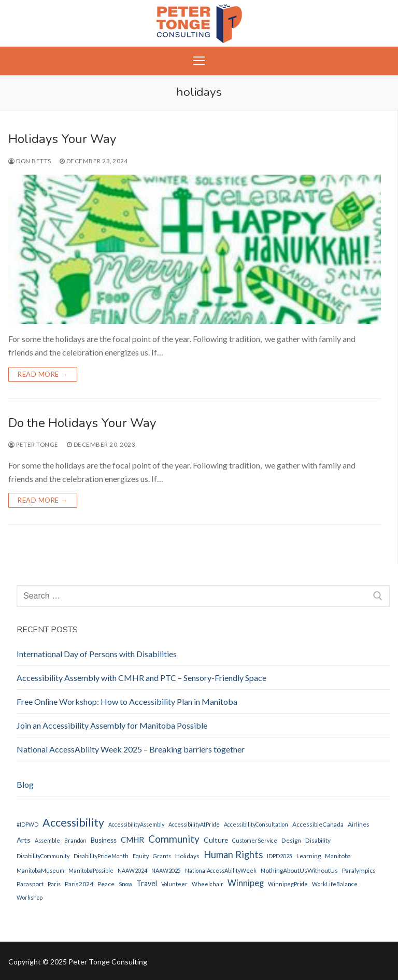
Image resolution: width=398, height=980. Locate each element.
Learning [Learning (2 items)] (309, 856)
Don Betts (30, 161)
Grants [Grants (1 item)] (162, 856)
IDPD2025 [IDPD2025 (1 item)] (280, 856)
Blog (25, 784)
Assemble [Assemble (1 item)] (47, 840)
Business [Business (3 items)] (104, 840)
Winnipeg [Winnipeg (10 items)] (246, 883)
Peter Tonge (33, 444)
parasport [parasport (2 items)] (30, 884)
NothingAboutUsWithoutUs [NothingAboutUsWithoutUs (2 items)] (299, 870)
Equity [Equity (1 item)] (141, 856)
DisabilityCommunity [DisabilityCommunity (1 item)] (43, 856)
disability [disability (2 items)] (318, 840)
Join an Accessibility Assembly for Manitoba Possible (112, 725)
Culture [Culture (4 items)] (216, 840)
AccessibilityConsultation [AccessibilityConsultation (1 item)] (256, 824)
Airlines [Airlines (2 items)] (359, 824)
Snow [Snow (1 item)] (125, 884)
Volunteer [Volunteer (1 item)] (174, 884)
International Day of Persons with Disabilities (97, 654)
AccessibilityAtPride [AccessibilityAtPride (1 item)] (194, 824)
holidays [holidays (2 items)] (187, 856)
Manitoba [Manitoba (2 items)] (338, 856)
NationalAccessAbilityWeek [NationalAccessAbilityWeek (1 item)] (221, 870)
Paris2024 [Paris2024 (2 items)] (79, 884)
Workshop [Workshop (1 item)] (30, 897)
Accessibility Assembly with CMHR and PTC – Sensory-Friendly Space (141, 678)
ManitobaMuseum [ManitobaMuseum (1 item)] (40, 870)
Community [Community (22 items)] (174, 839)
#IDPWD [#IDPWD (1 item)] (27, 824)
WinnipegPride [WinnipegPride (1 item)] (288, 884)
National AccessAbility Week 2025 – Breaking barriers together (131, 749)
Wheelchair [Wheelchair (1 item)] (208, 884)
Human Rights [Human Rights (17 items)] (233, 855)
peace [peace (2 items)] (106, 884)
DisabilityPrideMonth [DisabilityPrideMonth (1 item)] (101, 856)
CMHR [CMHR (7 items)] (132, 840)
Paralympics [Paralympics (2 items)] (359, 870)
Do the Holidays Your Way (82, 423)
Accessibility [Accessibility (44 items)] (73, 822)
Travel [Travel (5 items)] (147, 883)
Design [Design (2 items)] (291, 840)
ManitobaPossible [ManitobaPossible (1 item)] (91, 870)
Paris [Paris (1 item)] (54, 884)
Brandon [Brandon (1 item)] (75, 840)
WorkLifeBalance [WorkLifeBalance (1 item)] (335, 884)
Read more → (43, 374)
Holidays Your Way (62, 139)
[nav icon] (199, 61)
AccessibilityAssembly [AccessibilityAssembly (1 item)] (136, 824)
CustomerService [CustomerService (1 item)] (255, 840)
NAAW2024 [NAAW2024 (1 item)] (132, 870)
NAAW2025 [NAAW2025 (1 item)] (166, 870)
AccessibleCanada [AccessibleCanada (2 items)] (318, 824)
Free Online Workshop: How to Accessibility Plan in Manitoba (127, 701)
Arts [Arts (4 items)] (24, 840)
